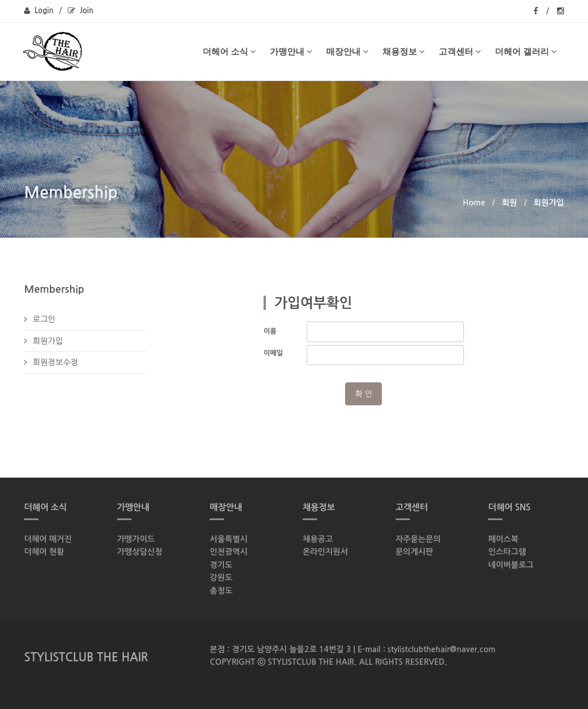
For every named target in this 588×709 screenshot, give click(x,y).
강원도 (221, 578)
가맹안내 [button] (291, 51)
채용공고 (318, 539)
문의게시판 (415, 552)
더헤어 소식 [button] (229, 51)
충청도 (221, 591)
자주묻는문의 (418, 539)
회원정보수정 (51, 362)
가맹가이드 (136, 539)
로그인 (40, 319)
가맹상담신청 (140, 552)
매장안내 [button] (347, 51)
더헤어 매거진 (48, 539)
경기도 (221, 565)
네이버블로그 (511, 565)
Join (81, 11)
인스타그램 (507, 552)
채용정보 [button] (404, 51)
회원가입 (44, 341)
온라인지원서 (325, 552)
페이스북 (503, 539)
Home (474, 203)
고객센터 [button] (460, 51)
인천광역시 (229, 552)
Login (39, 11)
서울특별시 (229, 539)
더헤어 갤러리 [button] (526, 51)
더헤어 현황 (44, 552)
